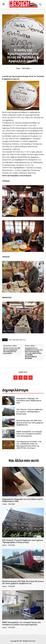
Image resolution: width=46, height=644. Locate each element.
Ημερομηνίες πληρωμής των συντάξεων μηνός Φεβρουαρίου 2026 (29, 401)
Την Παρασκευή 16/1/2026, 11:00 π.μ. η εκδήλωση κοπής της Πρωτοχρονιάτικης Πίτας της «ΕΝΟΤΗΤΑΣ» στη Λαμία (29, 445)
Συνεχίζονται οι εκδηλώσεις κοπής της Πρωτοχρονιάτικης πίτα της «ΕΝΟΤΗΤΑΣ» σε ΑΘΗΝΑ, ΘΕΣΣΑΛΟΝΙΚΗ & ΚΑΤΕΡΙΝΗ (34, 353)
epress (5, 545)
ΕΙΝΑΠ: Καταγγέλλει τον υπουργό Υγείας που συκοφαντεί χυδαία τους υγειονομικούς (29, 434)
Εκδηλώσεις (16, 46)
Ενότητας (30, 46)
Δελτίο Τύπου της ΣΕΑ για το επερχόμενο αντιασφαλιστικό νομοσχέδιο (12, 351)
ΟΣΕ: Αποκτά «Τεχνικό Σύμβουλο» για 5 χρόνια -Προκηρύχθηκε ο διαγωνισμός (30, 412)
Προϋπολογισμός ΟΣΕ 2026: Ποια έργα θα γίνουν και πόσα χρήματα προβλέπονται (30, 423)
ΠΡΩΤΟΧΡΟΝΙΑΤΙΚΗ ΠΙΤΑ (17, 340)
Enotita (5, 504)
